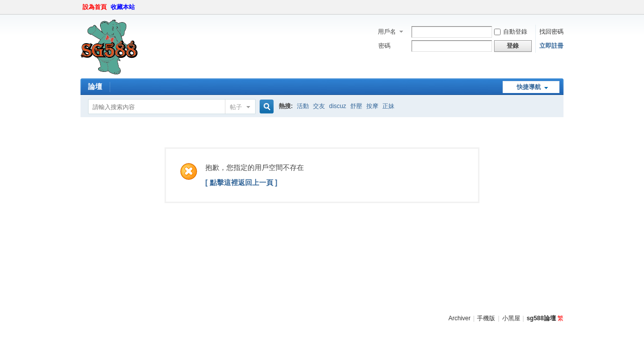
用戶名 (387, 32)
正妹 (388, 106)
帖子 (236, 107)
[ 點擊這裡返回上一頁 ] (241, 183)
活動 (303, 106)
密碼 (384, 46)
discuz (338, 106)
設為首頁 (95, 7)
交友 (319, 106)
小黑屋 (511, 318)
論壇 (95, 86)
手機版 (486, 318)
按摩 (372, 106)
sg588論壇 (541, 318)
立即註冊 (551, 46)
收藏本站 (123, 7)
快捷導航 (529, 87)
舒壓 (356, 106)
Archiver (459, 318)
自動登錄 (511, 32)
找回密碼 (551, 32)
